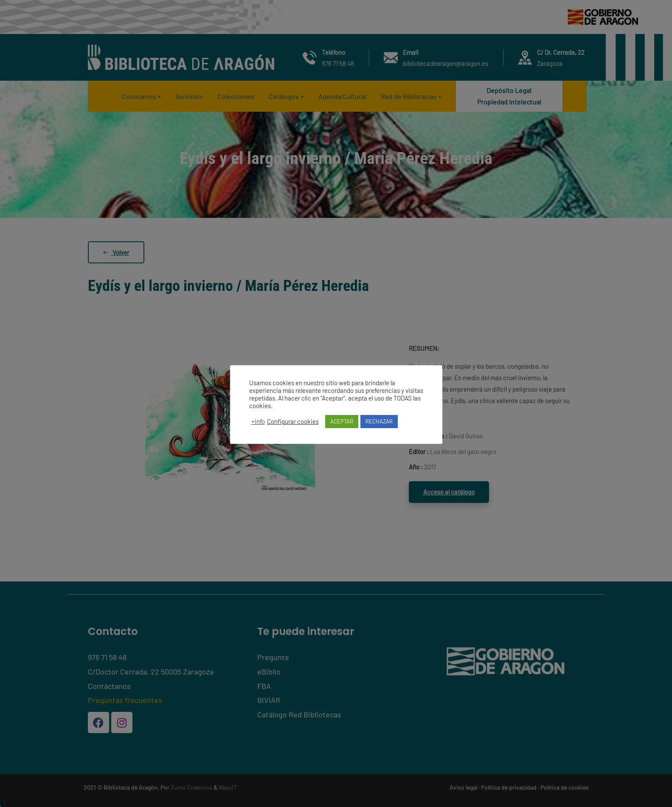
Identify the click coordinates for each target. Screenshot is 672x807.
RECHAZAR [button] (379, 421)
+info (258, 421)
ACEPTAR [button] (342, 421)
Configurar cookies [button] (293, 421)
